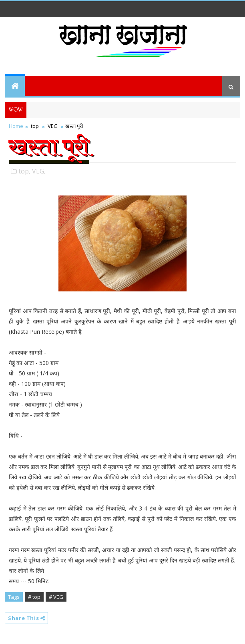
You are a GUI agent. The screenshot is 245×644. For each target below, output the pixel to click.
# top (34, 597)
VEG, (39, 171)
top (35, 126)
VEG (53, 126)
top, (24, 171)
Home (16, 126)
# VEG (56, 597)
